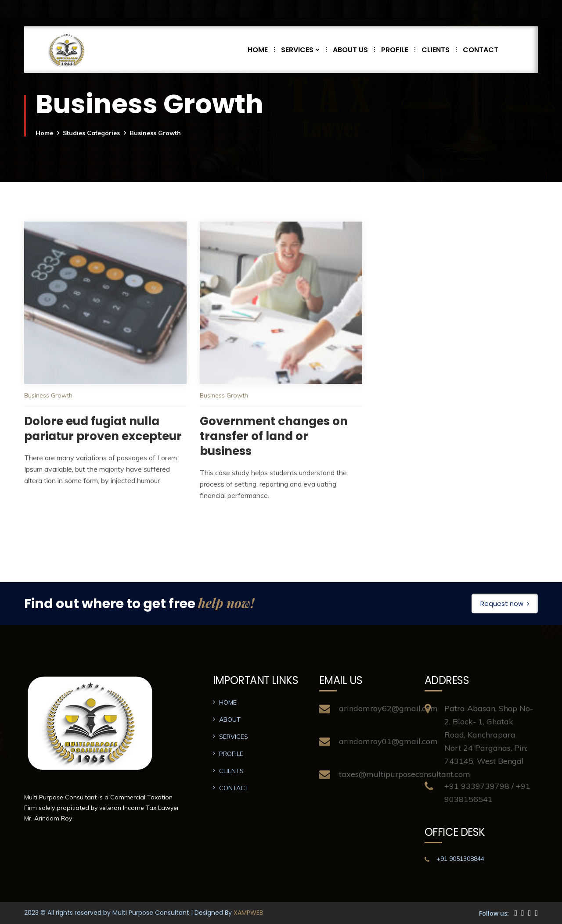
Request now (505, 603)
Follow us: (494, 913)
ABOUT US (354, 50)
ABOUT (230, 720)
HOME (261, 50)
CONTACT (481, 50)
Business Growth (48, 395)
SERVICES (304, 50)
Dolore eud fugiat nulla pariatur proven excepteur (103, 429)
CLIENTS (439, 50)
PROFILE (398, 50)
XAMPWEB (248, 913)
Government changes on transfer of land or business (274, 436)
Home (44, 133)
